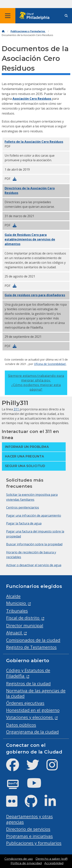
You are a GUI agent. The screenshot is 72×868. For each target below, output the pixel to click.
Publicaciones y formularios (28, 31)
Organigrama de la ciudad (32, 732)
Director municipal (25, 625)
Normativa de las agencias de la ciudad (36, 693)
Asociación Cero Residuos (32, 99)
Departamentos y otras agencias (29, 819)
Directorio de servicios (28, 829)
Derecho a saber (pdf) (52, 859)
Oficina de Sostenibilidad (50, 364)
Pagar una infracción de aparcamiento (34, 515)
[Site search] (66, 16)
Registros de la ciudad (28, 684)
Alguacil (15, 633)
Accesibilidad (54, 863)
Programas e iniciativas (29, 836)
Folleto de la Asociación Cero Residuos (34, 142)
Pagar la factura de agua (24, 523)
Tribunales (17, 611)
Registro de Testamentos (31, 647)
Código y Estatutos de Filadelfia (28, 673)
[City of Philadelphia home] (36, 16)
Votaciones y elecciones (30, 717)
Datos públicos (21, 725)
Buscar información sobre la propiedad (34, 544)
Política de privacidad (26, 863)
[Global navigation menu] (8, 16)
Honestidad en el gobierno (33, 710)
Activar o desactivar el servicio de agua (34, 565)
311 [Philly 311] (17, 409)
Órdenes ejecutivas (25, 703)
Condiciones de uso (19, 859)
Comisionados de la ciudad (33, 640)
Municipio (17, 603)
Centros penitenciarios (23, 507)
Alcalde (13, 596)
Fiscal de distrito (23, 618)
